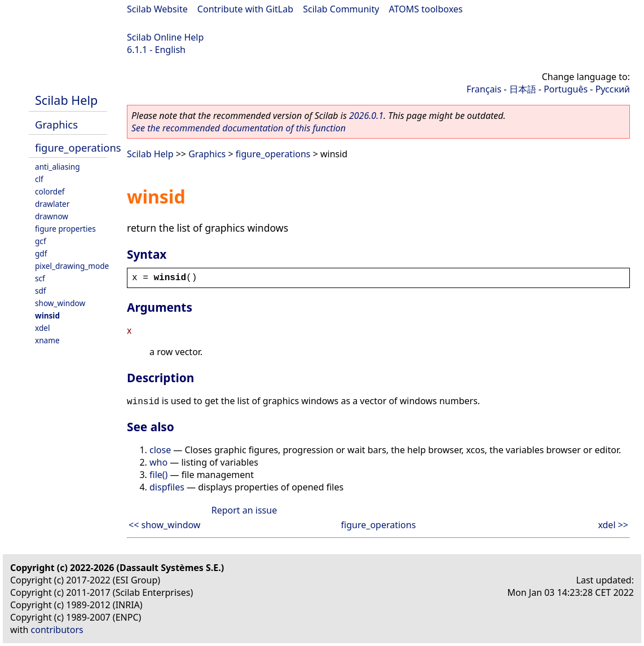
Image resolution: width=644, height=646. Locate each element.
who (158, 462)
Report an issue (244, 510)
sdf (41, 291)
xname (47, 340)
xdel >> (613, 525)
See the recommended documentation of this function (239, 128)
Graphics (56, 124)
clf (39, 179)
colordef (50, 191)
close (160, 450)
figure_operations (78, 147)
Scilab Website (157, 9)
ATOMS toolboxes (426, 9)
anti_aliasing (58, 167)
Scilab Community (341, 9)
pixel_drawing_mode (72, 266)
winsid (47, 315)
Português (566, 89)
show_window (60, 303)
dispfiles (167, 487)
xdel (42, 328)
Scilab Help (66, 100)
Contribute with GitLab (245, 9)
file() (158, 475)
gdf (41, 253)
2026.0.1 (366, 116)
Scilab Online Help (165, 37)
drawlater (52, 204)
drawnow (52, 216)
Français (484, 89)
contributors (57, 630)
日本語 (523, 89)
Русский (613, 89)
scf (40, 278)
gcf (41, 241)
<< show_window (164, 525)
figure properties (65, 229)
